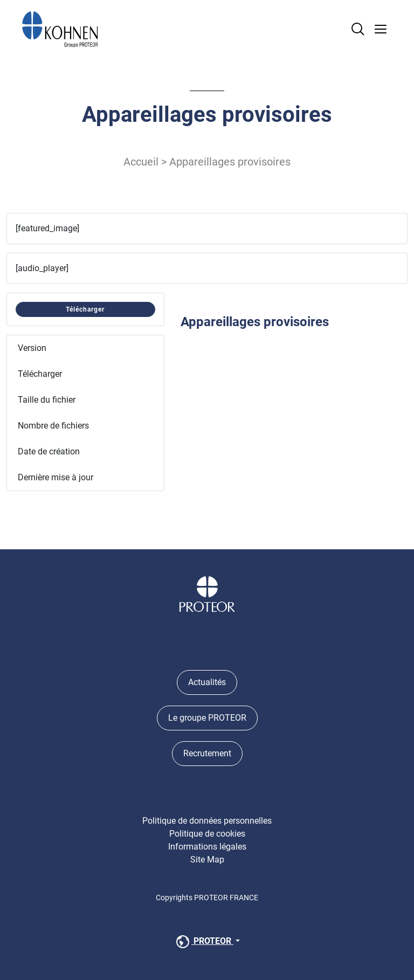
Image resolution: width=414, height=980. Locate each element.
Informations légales (207, 847)
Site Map (207, 860)
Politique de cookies (207, 834)
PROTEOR (204, 942)
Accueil (141, 162)
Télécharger (85, 309)
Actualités (207, 682)
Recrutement (207, 753)
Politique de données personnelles (207, 821)
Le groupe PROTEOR (207, 718)
